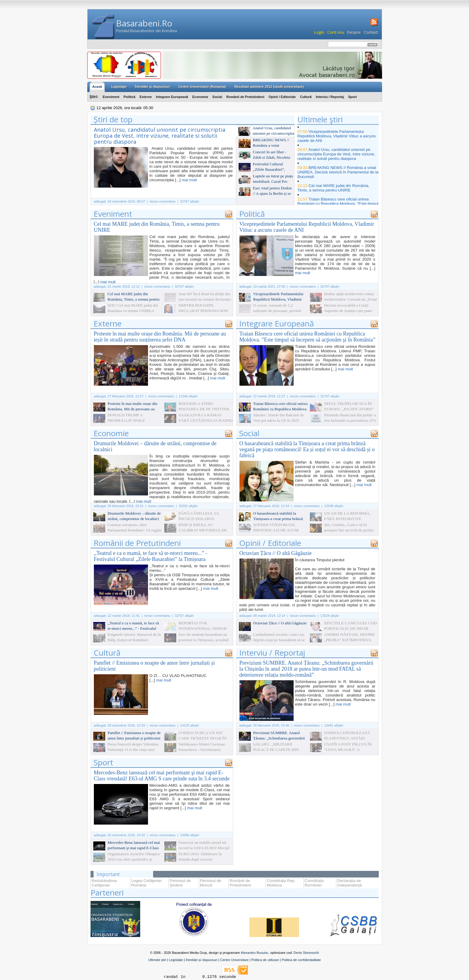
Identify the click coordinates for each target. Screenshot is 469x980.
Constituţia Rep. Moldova (281, 883)
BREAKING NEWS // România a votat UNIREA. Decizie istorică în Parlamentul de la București (338, 172)
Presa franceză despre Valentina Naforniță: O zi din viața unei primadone (133, 750)
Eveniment (111, 97)
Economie (200, 97)
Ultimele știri (157, 960)
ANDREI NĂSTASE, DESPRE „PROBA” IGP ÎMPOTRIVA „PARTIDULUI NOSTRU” (350, 640)
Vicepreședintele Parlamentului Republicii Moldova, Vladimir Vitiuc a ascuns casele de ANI (337, 136)
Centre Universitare (234, 960)
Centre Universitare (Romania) (202, 87)
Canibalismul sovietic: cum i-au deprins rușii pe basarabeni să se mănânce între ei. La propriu (279, 640)
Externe (146, 97)
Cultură (306, 97)
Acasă (97, 87)
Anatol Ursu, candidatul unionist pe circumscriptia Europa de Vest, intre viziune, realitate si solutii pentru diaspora (160, 136)
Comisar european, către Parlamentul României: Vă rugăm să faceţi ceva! (135, 530)
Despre (354, 32)
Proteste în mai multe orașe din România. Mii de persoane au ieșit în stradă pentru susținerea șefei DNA (160, 337)
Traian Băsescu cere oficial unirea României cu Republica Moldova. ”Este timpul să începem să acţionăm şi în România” (338, 204)
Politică (130, 97)
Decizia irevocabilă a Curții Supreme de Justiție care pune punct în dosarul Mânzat (348, 311)
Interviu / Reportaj (330, 97)
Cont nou (336, 32)
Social (217, 97)
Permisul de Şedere (180, 883)
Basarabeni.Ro (144, 23)
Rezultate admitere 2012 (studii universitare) (269, 87)
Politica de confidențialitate (301, 960)
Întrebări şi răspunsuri (153, 87)
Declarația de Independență (350, 883)
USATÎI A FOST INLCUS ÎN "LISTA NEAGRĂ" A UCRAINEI (348, 750)
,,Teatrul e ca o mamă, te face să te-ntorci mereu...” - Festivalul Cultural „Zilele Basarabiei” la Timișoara (151, 556)
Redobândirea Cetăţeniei (104, 883)
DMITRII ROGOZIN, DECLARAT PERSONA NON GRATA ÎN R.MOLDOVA (204, 311)
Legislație (176, 960)
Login (319, 32)
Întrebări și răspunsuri (202, 960)
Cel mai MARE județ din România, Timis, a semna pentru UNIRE (333, 188)
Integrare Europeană (172, 97)
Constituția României (314, 883)
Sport (352, 97)
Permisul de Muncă (211, 883)
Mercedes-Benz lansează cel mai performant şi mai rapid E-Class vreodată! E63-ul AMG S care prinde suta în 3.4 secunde (162, 776)
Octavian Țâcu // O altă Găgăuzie (276, 553)
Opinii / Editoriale (282, 97)
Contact (371, 32)
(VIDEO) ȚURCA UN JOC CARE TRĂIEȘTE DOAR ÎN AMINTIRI (203, 738)
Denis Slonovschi (306, 953)
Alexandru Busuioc (255, 953)
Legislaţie (119, 87)
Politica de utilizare (265, 960)
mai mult (189, 180)
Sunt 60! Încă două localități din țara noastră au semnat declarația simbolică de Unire (205, 299)
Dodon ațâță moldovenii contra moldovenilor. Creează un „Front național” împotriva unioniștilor (351, 299)
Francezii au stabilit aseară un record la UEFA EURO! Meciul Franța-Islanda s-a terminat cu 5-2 (206, 848)
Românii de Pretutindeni (245, 97)
